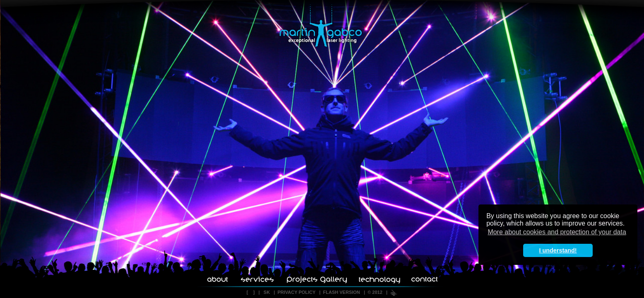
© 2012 (375, 292)
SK (267, 292)
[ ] (251, 292)
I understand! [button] (558, 250)
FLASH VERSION (342, 292)
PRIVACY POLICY (296, 292)
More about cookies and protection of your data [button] (557, 232)
